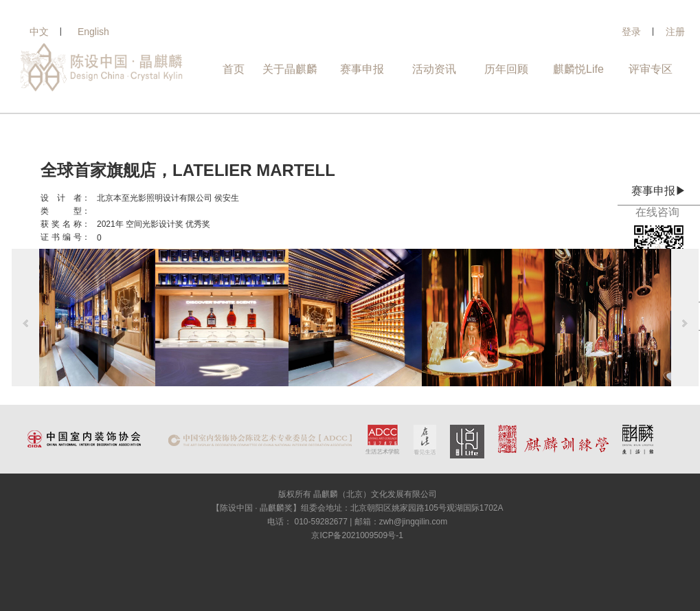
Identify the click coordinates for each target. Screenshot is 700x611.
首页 (234, 69)
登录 (631, 32)
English (93, 32)
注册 (675, 32)
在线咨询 (659, 212)
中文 (39, 32)
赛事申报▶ (659, 191)
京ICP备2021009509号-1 (357, 535)
